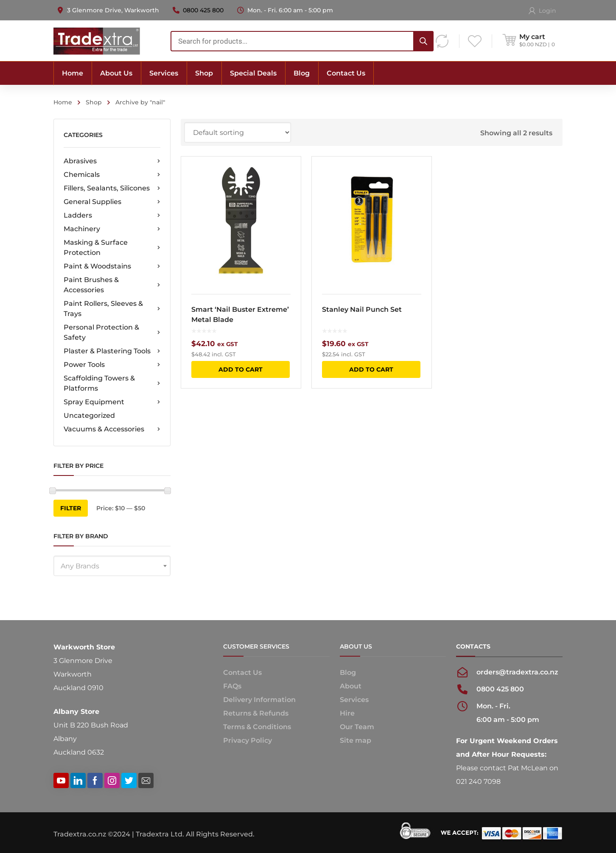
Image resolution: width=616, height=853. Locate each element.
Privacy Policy (248, 740)
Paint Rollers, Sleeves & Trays (112, 309)
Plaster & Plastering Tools (112, 351)
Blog (348, 673)
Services (354, 700)
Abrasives (112, 161)
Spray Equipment (112, 402)
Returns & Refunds (256, 713)
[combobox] (302, 41)
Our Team (357, 727)
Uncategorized (89, 415)
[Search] (423, 41)
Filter (71, 508)
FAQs (232, 686)
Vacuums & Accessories (112, 429)
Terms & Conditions (257, 727)
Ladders (112, 215)
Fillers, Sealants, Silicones (112, 188)
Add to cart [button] (241, 369)
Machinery (112, 229)
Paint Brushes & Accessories (112, 285)
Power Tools (112, 365)
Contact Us (242, 673)
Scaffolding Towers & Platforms (112, 383)
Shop (94, 102)
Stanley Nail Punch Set (362, 309)
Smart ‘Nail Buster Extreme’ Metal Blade (240, 315)
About (351, 686)
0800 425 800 (203, 10)
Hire (347, 713)
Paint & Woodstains (112, 266)
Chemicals (112, 175)
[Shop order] (238, 132)
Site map (356, 740)
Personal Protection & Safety (112, 332)
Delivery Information (259, 700)
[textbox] (112, 566)
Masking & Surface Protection (112, 248)
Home (63, 102)
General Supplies (112, 202)
